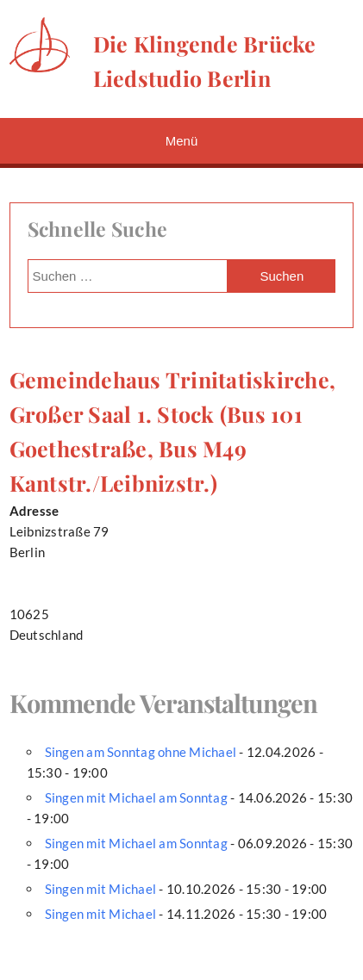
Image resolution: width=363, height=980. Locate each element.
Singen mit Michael (101, 889)
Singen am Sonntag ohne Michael (141, 752)
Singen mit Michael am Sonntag (136, 797)
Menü (182, 141)
